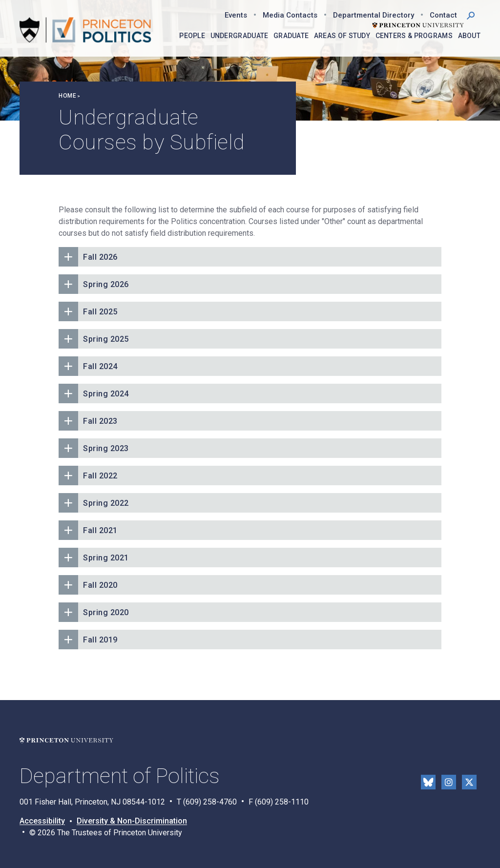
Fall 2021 (100, 530)
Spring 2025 (106, 339)
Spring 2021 (106, 558)
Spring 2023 (106, 448)
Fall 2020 (100, 585)
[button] (471, 15)
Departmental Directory (374, 15)
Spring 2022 (106, 503)
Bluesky (428, 782)
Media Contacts (290, 15)
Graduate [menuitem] (291, 36)
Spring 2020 (106, 612)
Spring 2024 (106, 394)
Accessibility (42, 821)
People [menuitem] (192, 36)
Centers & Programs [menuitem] (414, 36)
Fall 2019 (100, 640)
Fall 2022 (100, 476)
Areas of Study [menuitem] (342, 36)
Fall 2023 (100, 421)
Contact (443, 15)
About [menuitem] (469, 36)
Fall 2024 (100, 366)
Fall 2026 (100, 257)
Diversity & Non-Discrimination (132, 821)
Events (236, 15)
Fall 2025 (100, 312)
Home (67, 96)
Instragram (449, 782)
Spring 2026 (106, 284)
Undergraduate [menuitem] (240, 36)
